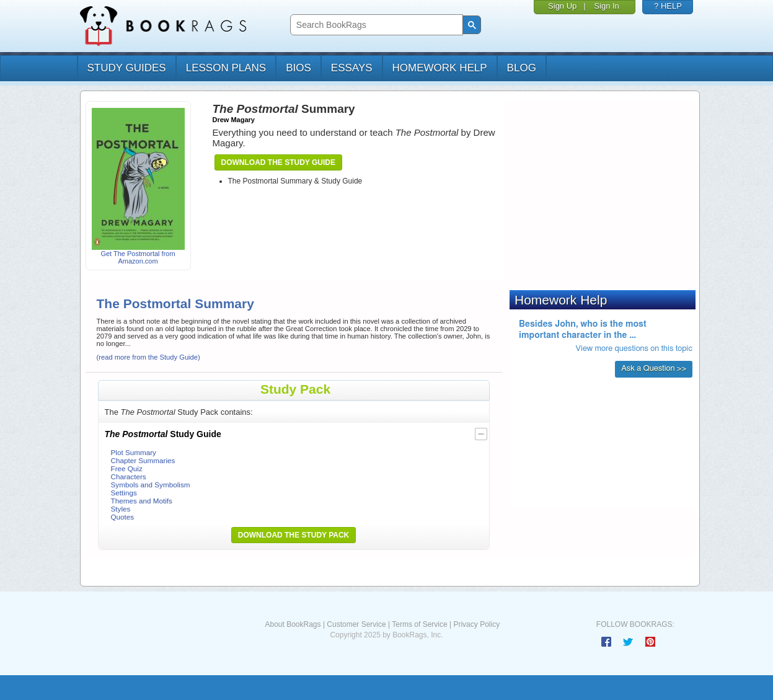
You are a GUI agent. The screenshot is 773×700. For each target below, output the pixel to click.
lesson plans (226, 68)
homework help (440, 68)
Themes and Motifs (142, 501)
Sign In (606, 6)
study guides (127, 68)
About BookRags (293, 624)
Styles (121, 509)
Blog (522, 68)
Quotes (123, 517)
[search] (375, 25)
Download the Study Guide (278, 162)
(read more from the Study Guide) (148, 357)
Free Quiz (127, 468)
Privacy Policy (476, 624)
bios (298, 68)
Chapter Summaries (143, 460)
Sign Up (562, 6)
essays (352, 68)
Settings (124, 493)
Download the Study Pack (294, 535)
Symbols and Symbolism (151, 485)
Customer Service (356, 624)
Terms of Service (419, 624)
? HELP (668, 6)
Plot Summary (134, 452)
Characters (129, 476)
